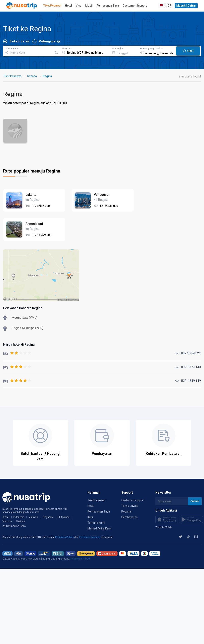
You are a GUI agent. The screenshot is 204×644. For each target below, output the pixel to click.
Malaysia (33, 517)
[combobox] (28, 50)
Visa (79, 6)
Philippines (64, 517)
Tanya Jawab (130, 506)
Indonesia (19, 517)
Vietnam (7, 521)
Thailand (21, 521)
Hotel (68, 6)
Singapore (48, 517)
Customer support (133, 500)
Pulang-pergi (50, 41)
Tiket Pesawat (52, 6)
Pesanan (127, 512)
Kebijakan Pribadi (65, 537)
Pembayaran (129, 517)
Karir (90, 517)
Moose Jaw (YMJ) (24, 318)
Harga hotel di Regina (19, 345)
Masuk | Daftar (186, 6)
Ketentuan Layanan (90, 537)
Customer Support (135, 6)
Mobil (89, 6)
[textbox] (28, 50)
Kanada (32, 76)
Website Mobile (164, 527)
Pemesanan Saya (108, 6)
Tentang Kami (96, 523)
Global (6, 517)
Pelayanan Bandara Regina (23, 308)
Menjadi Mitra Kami (100, 528)
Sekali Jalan (19, 41)
